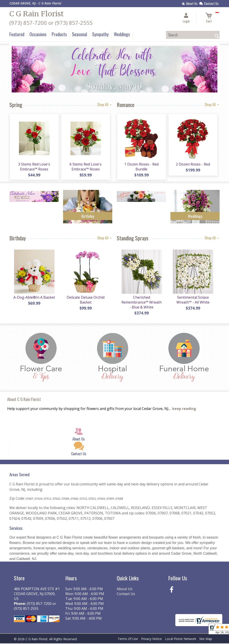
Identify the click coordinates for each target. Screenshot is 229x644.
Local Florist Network (181, 639)
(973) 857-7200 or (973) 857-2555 (51, 23)
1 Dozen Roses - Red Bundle (141, 167)
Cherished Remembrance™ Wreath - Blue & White (141, 303)
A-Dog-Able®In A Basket (34, 298)
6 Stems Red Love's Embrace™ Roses (86, 167)
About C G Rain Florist (24, 400)
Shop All (105, 105)
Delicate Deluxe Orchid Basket (86, 300)
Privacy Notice (152, 639)
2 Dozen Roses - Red (193, 164)
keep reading (184, 409)
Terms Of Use (128, 639)
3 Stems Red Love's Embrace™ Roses (34, 167)
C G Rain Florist (37, 14)
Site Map (206, 639)
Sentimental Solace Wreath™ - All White (193, 300)
